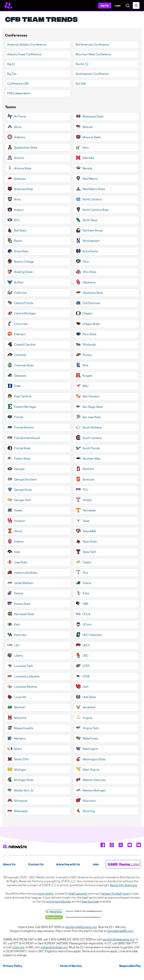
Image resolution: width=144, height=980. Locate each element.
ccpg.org (18, 947)
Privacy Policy (13, 966)
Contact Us (36, 864)
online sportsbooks (59, 901)
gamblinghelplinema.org (81, 927)
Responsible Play (130, 966)
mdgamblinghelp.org (54, 947)
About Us (9, 864)
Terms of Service (71, 966)
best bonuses (90, 901)
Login (118, 6)
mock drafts (45, 894)
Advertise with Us (68, 864)
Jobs (96, 864)
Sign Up (105, 6)
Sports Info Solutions (123, 885)
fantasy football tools (115, 894)
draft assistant (78, 894)
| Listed (124, 864)
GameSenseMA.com (120, 931)
